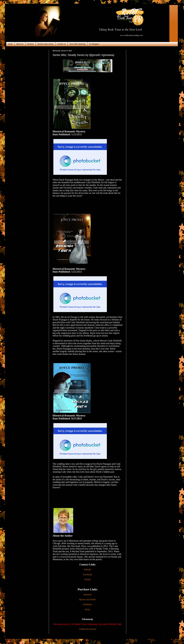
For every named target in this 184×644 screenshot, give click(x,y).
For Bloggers (94, 44)
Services (30, 44)
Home (10, 44)
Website (88, 570)
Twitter (88, 579)
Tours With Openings (78, 44)
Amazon (87, 594)
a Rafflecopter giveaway (87, 629)
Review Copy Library (46, 44)
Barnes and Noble (88, 599)
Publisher (87, 604)
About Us (20, 44)
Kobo (87, 609)
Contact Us (61, 44)
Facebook (87, 574)
